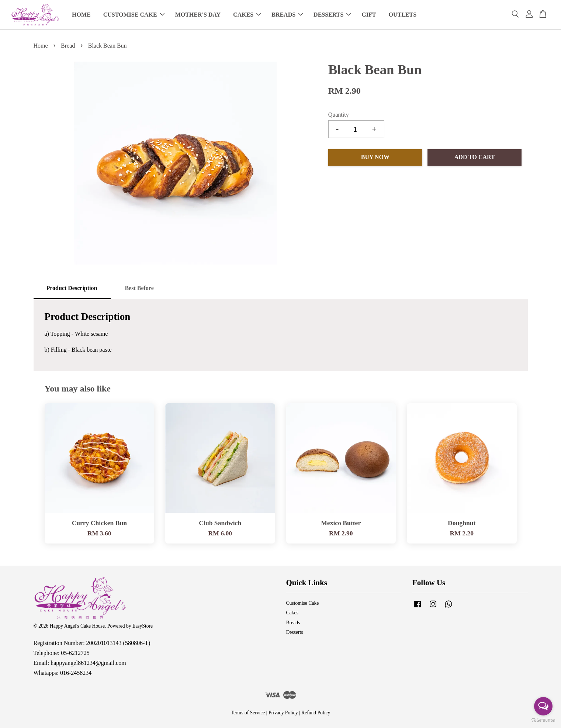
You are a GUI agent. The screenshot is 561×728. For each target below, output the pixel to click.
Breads (293, 623)
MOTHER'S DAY (198, 15)
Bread (68, 46)
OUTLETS (403, 15)
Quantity (339, 115)
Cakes (292, 613)
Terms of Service (248, 713)
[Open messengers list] (543, 706)
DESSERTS (332, 15)
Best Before (139, 288)
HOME (81, 15)
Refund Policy (316, 713)
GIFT (369, 15)
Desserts (295, 632)
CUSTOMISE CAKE (134, 15)
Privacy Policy (283, 713)
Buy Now (375, 157)
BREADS (287, 15)
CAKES (247, 15)
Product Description (72, 288)
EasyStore (143, 626)
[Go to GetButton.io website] (543, 720)
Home (41, 46)
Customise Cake (303, 603)
